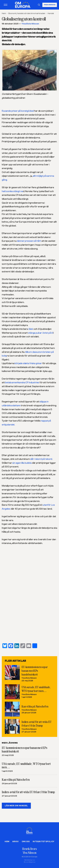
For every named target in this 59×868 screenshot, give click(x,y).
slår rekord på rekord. (41, 459)
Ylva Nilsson (29, 853)
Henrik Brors (29, 849)
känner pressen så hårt (29, 241)
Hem (4, 13)
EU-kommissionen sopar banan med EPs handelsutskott (35, 671)
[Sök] (39, 5)
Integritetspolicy (43, 841)
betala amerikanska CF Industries (22, 383)
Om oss (26, 841)
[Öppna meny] (6, 5)
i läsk (30, 329)
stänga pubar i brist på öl (41, 333)
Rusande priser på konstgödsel (18, 111)
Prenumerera (50, 5)
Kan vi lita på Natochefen (35, 706)
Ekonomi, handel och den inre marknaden (27, 13)
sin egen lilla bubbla (22, 463)
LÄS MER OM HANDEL (16, 806)
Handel (51, 13)
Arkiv (15, 841)
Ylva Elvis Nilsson (30, 24)
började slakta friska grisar (28, 363)
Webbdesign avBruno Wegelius (30, 861)
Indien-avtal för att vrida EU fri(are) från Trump (28, 792)
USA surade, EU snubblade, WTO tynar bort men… (26, 766)
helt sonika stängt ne (12, 191)
